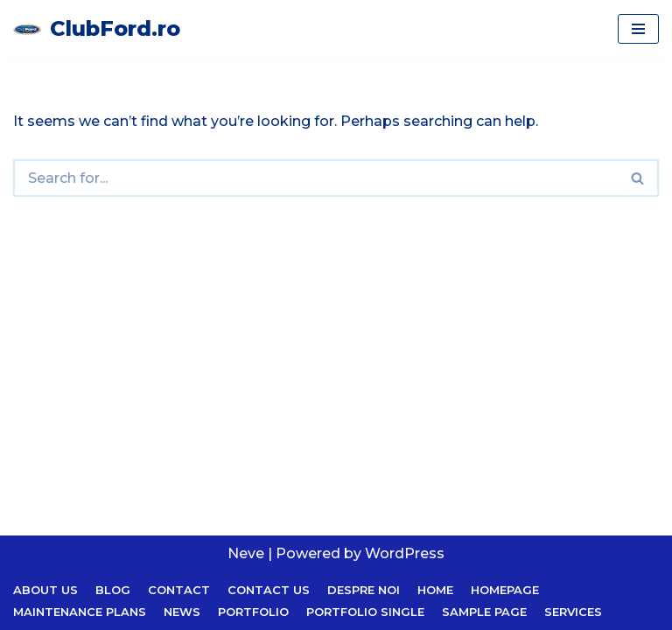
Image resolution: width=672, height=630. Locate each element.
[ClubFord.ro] (97, 29)
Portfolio (253, 612)
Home (435, 590)
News (182, 612)
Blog (113, 590)
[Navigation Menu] (638, 29)
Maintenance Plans (80, 612)
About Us (45, 590)
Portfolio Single (365, 612)
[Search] (315, 178)
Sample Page (484, 612)
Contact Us (269, 590)
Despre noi (364, 590)
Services (573, 612)
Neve (246, 553)
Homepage (505, 590)
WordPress (405, 553)
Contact (179, 590)
